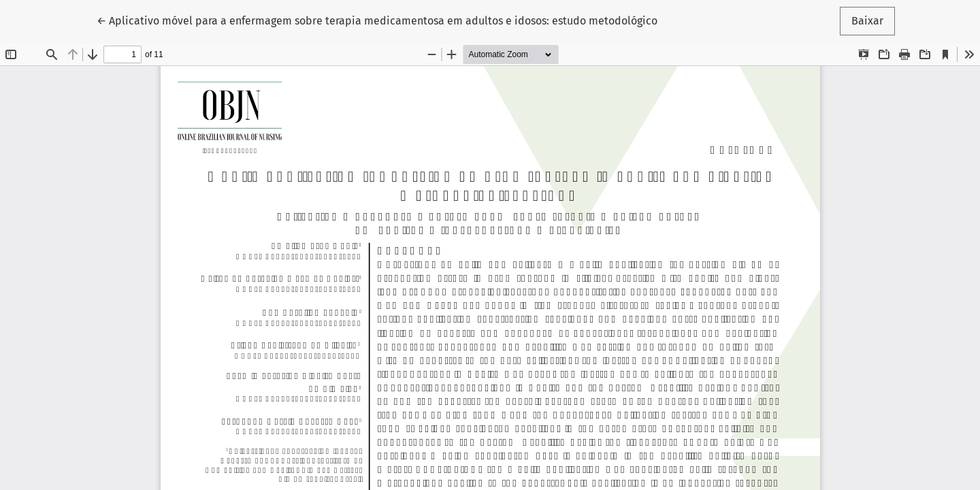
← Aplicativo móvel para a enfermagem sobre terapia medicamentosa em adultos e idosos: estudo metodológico (377, 20)
